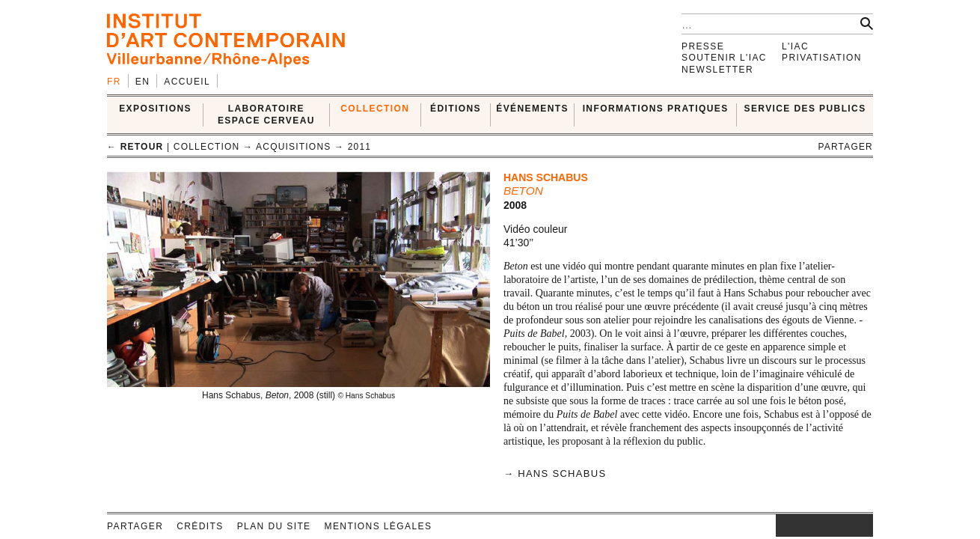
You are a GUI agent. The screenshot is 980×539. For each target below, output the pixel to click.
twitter (817, 526)
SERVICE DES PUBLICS (805, 109)
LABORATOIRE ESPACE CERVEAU (266, 114)
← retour (135, 147)
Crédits (200, 526)
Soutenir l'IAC (724, 58)
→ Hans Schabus (555, 473)
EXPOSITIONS (155, 109)
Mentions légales (379, 526)
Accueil (187, 82)
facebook (798, 526)
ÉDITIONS (456, 109)
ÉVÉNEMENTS (532, 109)
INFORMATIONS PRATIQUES (656, 109)
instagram (783, 526)
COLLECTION (375, 109)
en (143, 82)
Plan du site (274, 526)
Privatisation (822, 58)
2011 (360, 147)
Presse (703, 46)
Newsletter (717, 70)
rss (862, 526)
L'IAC (795, 46)
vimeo (839, 526)
